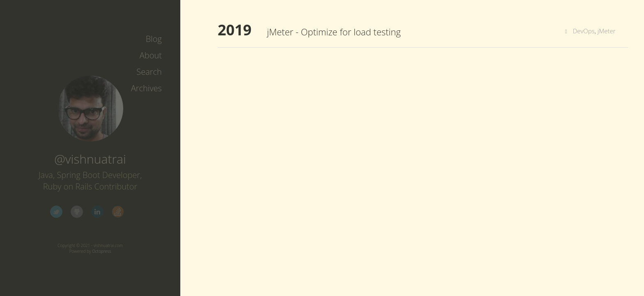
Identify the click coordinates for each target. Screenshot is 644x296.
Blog (154, 39)
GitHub (77, 212)
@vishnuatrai (90, 159)
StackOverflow (118, 212)
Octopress (101, 251)
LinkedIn (97, 212)
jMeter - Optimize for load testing (334, 32)
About (151, 55)
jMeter (607, 31)
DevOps (584, 31)
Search (149, 72)
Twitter (56, 212)
